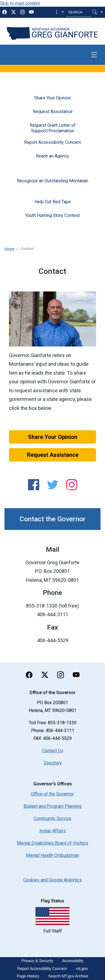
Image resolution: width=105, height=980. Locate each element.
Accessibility (73, 961)
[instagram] (22, 12)
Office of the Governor (53, 794)
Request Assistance (53, 112)
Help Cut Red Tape (53, 202)
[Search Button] (95, 12)
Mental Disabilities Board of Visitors (53, 843)
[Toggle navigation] (94, 55)
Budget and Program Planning (53, 806)
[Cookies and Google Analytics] (53, 880)
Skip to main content (20, 3)
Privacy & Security (38, 961)
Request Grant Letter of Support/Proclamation (53, 128)
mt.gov (82, 969)
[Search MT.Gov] (79, 12)
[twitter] (13, 12)
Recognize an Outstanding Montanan (53, 181)
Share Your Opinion (53, 98)
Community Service (53, 818)
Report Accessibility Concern (53, 142)
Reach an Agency (53, 156)
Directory (53, 763)
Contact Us (53, 751)
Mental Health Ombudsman (53, 855)
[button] (59, 12)
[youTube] (31, 12)
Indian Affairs (53, 831)
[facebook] (4, 12)
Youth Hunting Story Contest (53, 215)
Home (9, 248)
